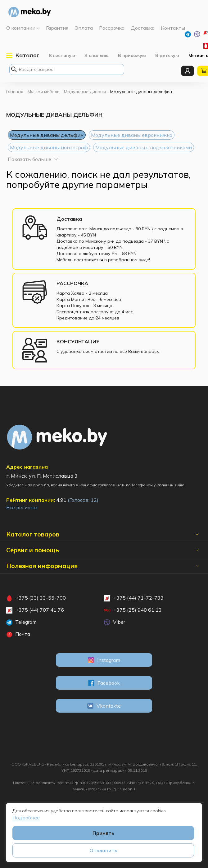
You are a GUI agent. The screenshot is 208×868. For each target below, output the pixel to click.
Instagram (104, 660)
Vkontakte (104, 706)
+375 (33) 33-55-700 (36, 598)
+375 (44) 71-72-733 (134, 598)
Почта (18, 634)
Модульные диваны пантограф (49, 147)
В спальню (97, 55)
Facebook (104, 683)
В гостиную (62, 55)
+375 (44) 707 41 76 (35, 610)
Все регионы (22, 507)
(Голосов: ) (83, 500)
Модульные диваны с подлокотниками (144, 147)
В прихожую (132, 55)
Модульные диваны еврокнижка (132, 135)
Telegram (21, 622)
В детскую (167, 55)
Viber (115, 622)
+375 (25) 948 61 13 (133, 610)
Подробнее (26, 818)
